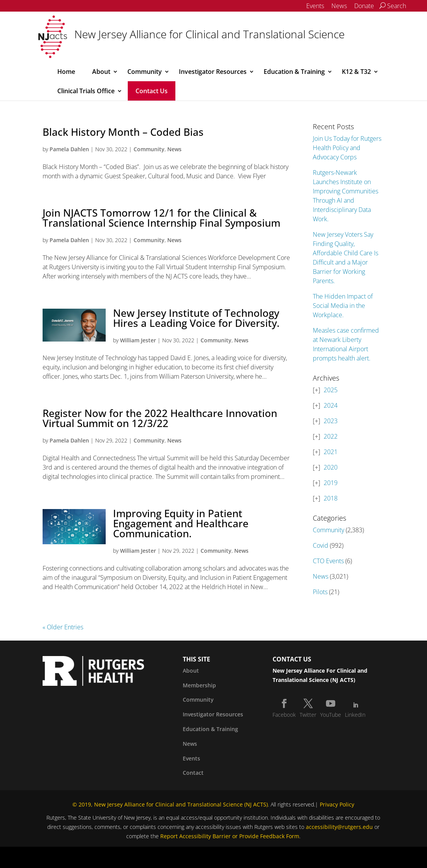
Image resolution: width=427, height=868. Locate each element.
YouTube (331, 715)
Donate (364, 6)
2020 (331, 467)
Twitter (308, 715)
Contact (193, 773)
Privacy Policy (337, 804)
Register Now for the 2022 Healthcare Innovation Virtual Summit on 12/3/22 (160, 418)
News (339, 6)
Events (315, 6)
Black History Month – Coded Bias (123, 132)
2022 (331, 436)
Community (145, 72)
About (101, 72)
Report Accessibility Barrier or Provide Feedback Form (230, 836)
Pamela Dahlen (69, 149)
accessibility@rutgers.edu (339, 827)
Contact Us (152, 91)
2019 (331, 483)
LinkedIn (355, 715)
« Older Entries (63, 627)
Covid (321, 545)
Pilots (320, 592)
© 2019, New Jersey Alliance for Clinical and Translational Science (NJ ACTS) (170, 804)
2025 (331, 390)
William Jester (138, 340)
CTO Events (328, 561)
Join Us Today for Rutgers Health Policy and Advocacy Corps (347, 148)
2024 (331, 405)
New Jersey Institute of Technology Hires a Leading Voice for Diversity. (196, 318)
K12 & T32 (356, 72)
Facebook (284, 715)
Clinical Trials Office (86, 91)
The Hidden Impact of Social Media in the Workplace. (343, 306)
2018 (331, 498)
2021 (331, 452)
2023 (331, 421)
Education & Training (294, 72)
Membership (199, 685)
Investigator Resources (213, 72)
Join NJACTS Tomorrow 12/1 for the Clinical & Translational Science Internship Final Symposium (161, 218)
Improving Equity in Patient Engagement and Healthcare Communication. (181, 523)
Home (66, 72)
